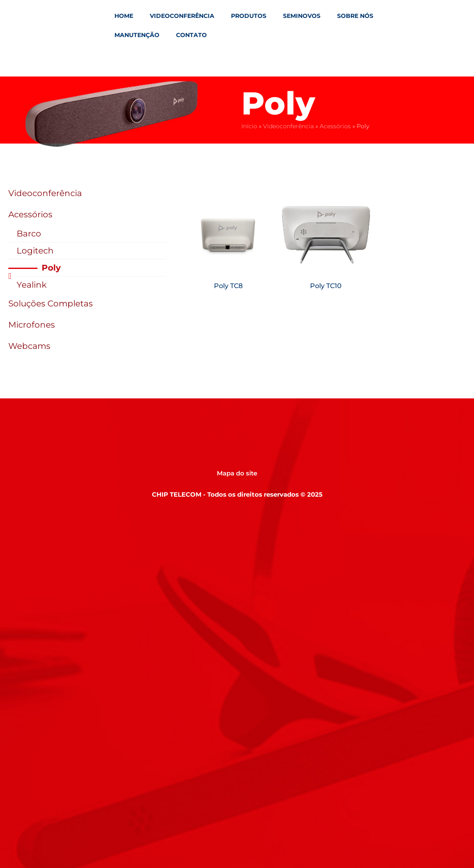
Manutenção (137, 35)
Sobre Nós (355, 16)
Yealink (32, 285)
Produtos (249, 16)
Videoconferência (182, 16)
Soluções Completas (51, 303)
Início (249, 126)
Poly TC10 (326, 286)
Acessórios (335, 126)
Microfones (32, 325)
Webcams (29, 346)
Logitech (35, 251)
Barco (29, 234)
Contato (191, 35)
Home (124, 16)
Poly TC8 (228, 286)
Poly (51, 268)
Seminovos (302, 16)
